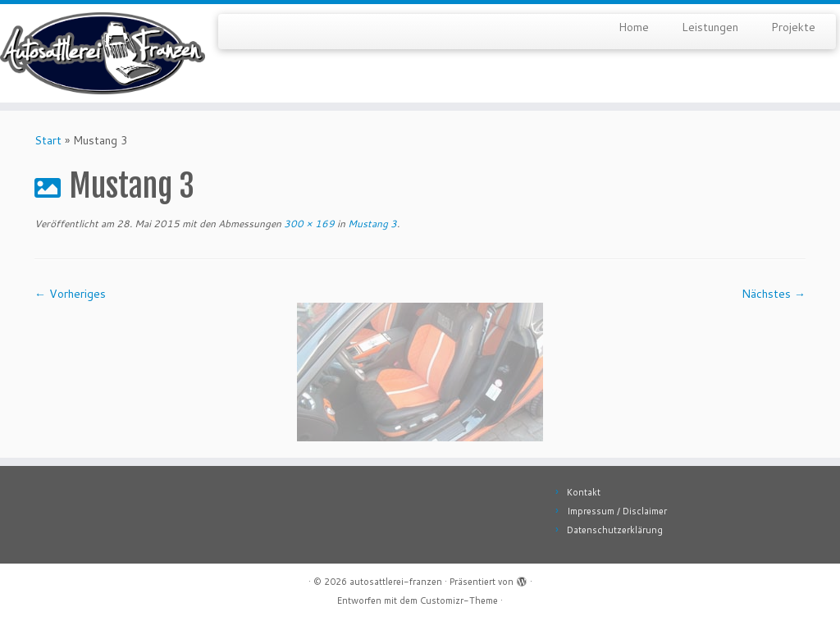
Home (634, 27)
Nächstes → (774, 294)
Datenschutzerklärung (615, 530)
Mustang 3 (371, 224)
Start (48, 140)
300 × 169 (308, 224)
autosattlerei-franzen (396, 582)
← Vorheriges (70, 294)
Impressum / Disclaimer (617, 511)
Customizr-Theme (459, 600)
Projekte (793, 27)
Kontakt (584, 492)
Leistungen (710, 27)
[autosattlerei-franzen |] (98, 53)
